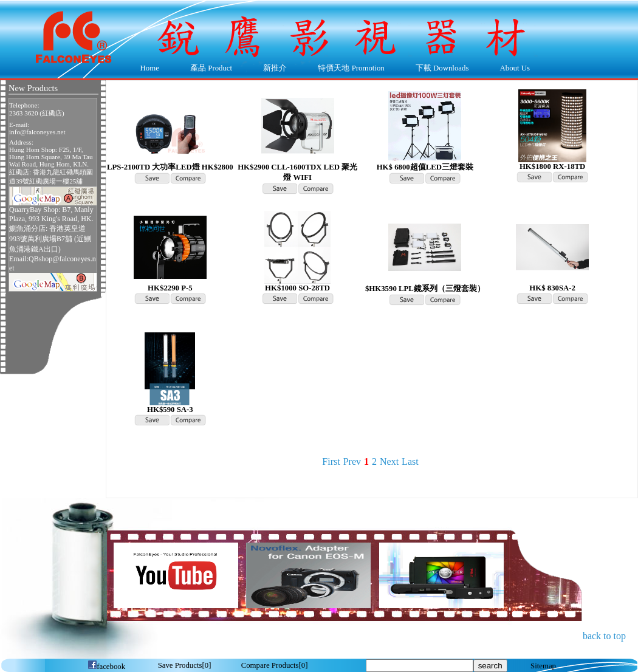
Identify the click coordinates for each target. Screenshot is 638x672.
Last (410, 461)
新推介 (275, 68)
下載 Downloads (439, 69)
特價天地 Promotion (348, 69)
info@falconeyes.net (37, 132)
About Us (512, 69)
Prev (352, 461)
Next (389, 461)
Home (150, 68)
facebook (106, 667)
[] (185, 665)
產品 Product (208, 69)
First (331, 461)
